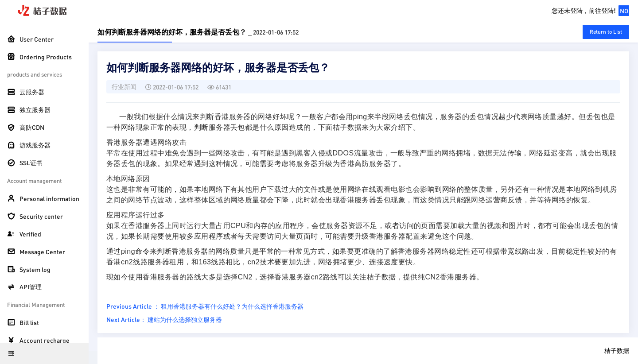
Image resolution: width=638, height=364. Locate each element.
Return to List (606, 32)
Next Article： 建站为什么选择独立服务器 (164, 319)
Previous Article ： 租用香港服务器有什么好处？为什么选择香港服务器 (205, 306)
